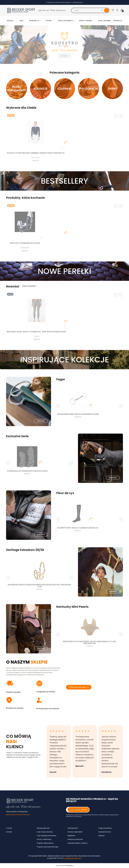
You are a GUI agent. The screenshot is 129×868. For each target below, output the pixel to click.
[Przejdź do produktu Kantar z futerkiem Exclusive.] (25, 222)
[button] (106, 10)
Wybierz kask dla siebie (79, 687)
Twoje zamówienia (105, 828)
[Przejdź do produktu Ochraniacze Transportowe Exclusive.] (27, 456)
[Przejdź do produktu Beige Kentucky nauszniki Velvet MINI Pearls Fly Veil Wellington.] (90, 627)
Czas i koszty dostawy (45, 832)
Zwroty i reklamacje (44, 839)
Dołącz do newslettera (78, 810)
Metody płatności (43, 828)
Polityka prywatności (75, 839)
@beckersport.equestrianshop (17, 815)
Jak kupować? (73, 828)
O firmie (9, 828)
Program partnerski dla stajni (48, 847)
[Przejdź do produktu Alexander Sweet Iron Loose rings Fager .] (78, 400)
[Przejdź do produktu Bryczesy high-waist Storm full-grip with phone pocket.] (37, 310)
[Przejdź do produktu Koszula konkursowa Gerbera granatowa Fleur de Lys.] (36, 132)
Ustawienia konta (105, 832)
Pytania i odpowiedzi (75, 832)
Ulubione (101, 836)
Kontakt (9, 832)
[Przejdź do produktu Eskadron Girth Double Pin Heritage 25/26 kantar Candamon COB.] (39, 570)
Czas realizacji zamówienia (46, 836)
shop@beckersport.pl (73, 858)
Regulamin (71, 836)
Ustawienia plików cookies (77, 843)
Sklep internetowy (64, 866)
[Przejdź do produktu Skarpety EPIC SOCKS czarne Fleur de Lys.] (78, 513)
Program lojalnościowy (45, 843)
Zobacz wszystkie (30, 286)
